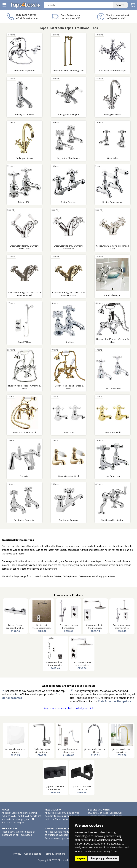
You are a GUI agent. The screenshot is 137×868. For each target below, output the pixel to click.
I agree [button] (81, 858)
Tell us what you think (81, 708)
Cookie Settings (33, 854)
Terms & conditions (55, 854)
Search (120, 5)
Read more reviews (55, 708)
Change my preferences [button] (103, 858)
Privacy (17, 854)
